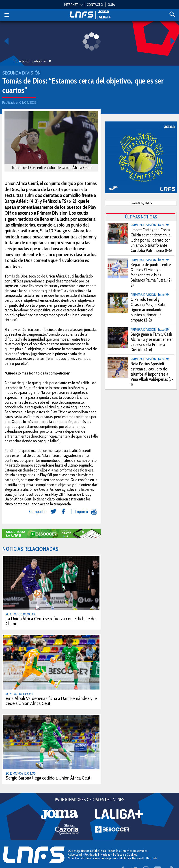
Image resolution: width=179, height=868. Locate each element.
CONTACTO (95, 5)
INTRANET (71, 5)
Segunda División (21, 73)
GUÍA (111, 5)
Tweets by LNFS (141, 203)
